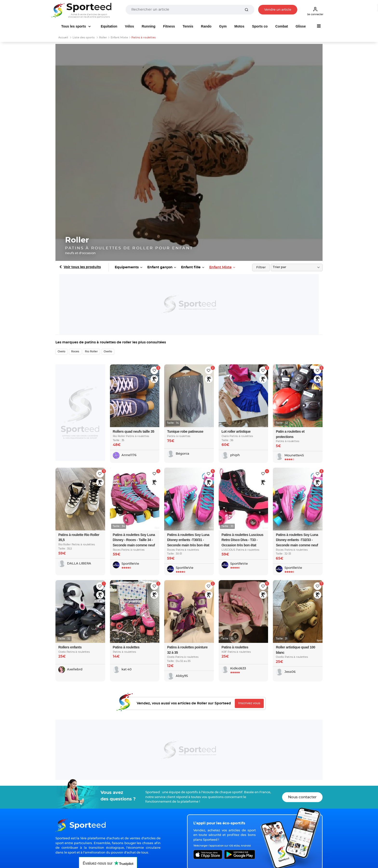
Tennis (188, 26)
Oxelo (61, 351)
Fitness (169, 26)
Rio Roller (91, 351)
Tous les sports (74, 26)
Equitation (109, 26)
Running (149, 26)
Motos (239, 26)
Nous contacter (302, 797)
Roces (75, 351)
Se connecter (315, 11)
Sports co (260, 26)
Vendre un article (278, 10)
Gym (223, 26)
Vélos (129, 26)
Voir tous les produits (82, 267)
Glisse (301, 26)
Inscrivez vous (249, 703)
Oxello (108, 351)
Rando (206, 26)
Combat (282, 26)
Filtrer (261, 267)
